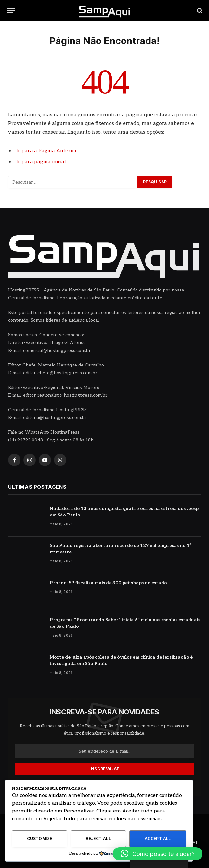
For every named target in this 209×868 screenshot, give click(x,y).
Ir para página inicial (41, 162)
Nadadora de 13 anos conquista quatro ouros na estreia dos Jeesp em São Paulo (124, 512)
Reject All (98, 839)
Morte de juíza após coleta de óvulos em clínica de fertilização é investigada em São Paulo (121, 660)
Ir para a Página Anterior (47, 151)
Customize (39, 839)
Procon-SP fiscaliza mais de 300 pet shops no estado (108, 583)
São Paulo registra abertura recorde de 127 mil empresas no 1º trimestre (121, 549)
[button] (158, 854)
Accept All (158, 839)
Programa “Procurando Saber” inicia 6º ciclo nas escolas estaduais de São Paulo (125, 623)
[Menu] (11, 11)
